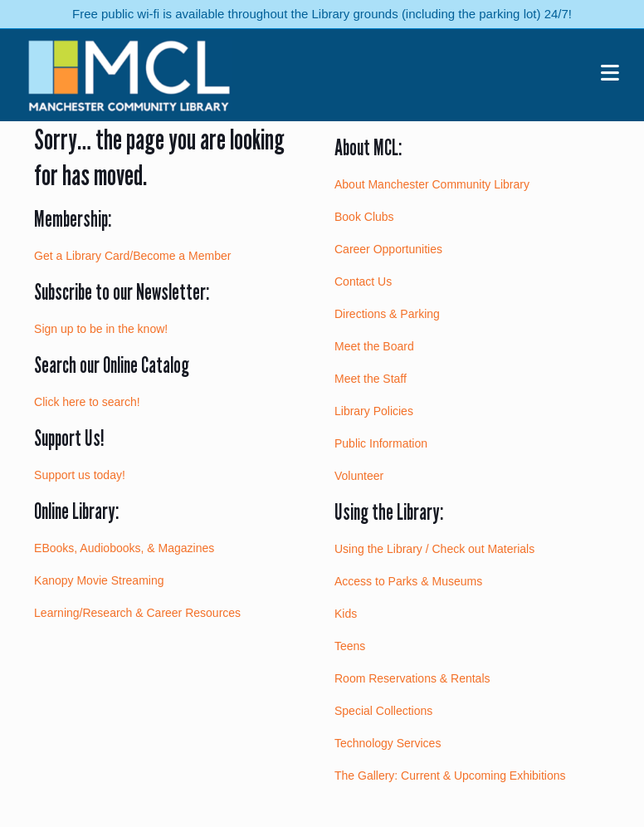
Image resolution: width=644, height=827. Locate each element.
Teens (350, 646)
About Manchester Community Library (432, 184)
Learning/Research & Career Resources (137, 613)
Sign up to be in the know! (101, 329)
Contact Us (363, 281)
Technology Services (388, 743)
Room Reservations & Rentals (412, 678)
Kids (346, 614)
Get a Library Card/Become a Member (132, 256)
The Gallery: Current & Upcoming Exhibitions (450, 776)
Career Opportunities (388, 249)
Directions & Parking (387, 314)
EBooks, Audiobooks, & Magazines (124, 548)
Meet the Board (374, 346)
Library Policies (374, 411)
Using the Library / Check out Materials (434, 549)
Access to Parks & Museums (408, 581)
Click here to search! (87, 402)
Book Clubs (364, 217)
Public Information (381, 443)
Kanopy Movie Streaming (99, 580)
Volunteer (359, 476)
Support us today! (80, 475)
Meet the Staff (371, 379)
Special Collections (383, 711)
